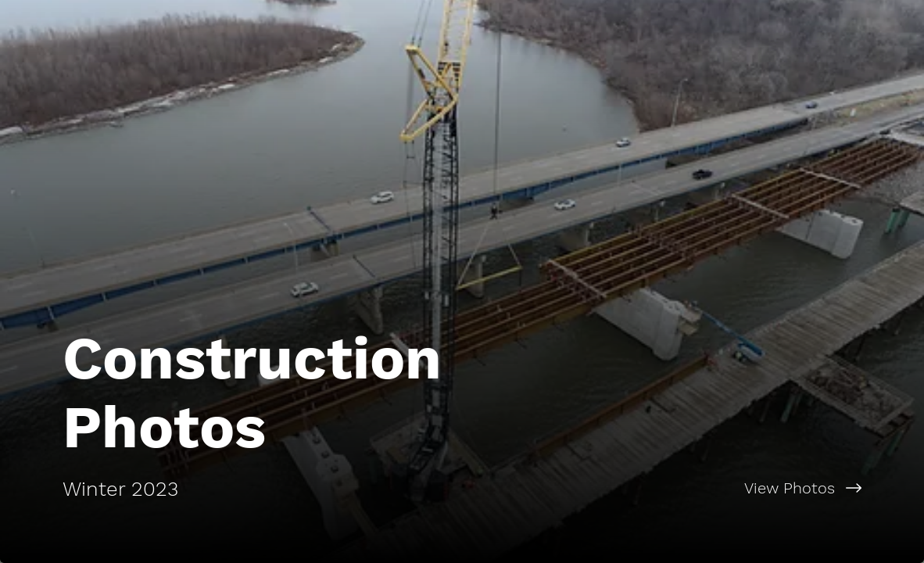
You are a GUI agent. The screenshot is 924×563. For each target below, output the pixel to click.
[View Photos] (693, 488)
